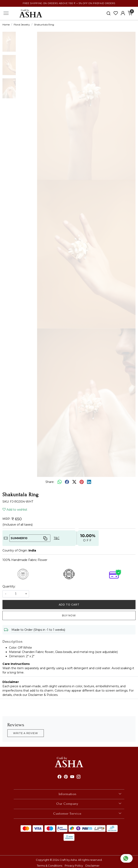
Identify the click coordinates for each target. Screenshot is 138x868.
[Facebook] (59, 777)
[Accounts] (123, 13)
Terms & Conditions (50, 866)
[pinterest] (82, 482)
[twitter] (74, 482)
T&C (57, 538)
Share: (50, 482)
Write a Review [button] (26, 733)
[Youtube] (72, 777)
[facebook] (67, 482)
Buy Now (69, 615)
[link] (109, 13)
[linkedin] (89, 482)
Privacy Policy (74, 866)
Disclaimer (11, 682)
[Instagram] (79, 777)
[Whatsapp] (60, 482)
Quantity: (9, 586)
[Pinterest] (66, 777)
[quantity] (16, 594)
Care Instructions (16, 664)
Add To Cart (69, 605)
